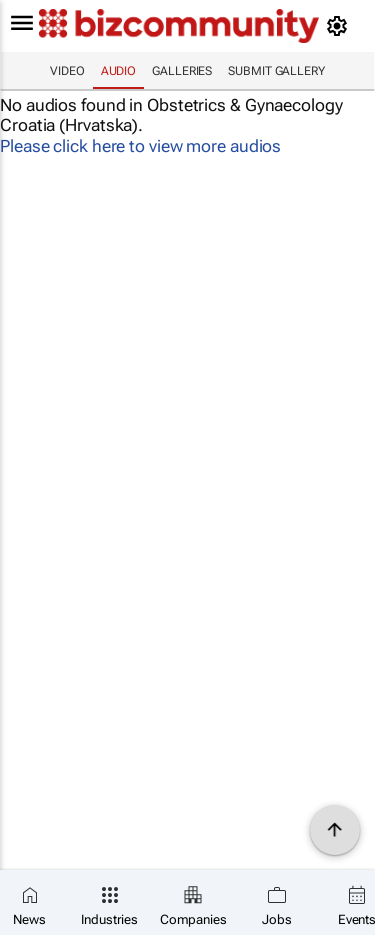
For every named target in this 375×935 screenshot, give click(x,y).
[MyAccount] (340, 26)
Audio (119, 71)
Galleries (182, 71)
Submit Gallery (276, 71)
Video (67, 71)
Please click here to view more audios (140, 146)
